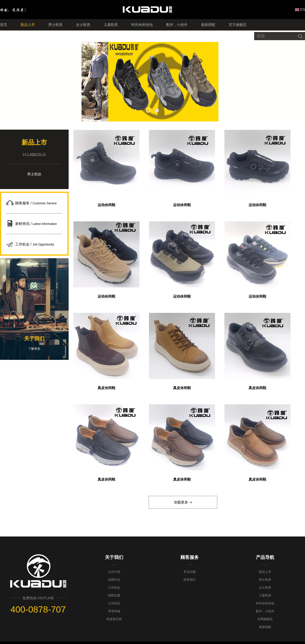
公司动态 (114, 603)
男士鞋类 (55, 25)
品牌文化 (114, 580)
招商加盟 (114, 595)
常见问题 (190, 572)
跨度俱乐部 (114, 619)
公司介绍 (114, 572)
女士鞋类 (83, 25)
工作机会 (114, 588)
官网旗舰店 (265, 619)
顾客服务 (190, 557)
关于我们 (114, 557)
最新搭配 (208, 25)
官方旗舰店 (238, 25)
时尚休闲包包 (142, 25)
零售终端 (114, 611)
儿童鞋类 (111, 25)
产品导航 (265, 557)
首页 (4, 25)
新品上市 (28, 25)
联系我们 (190, 580)
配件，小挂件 (177, 25)
